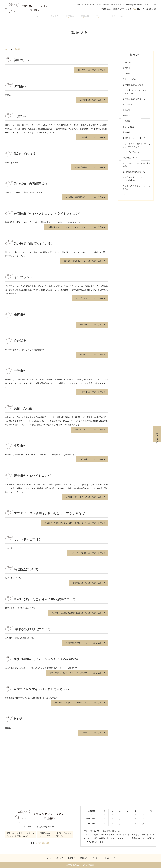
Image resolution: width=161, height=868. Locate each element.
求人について (118, 17)
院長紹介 (54, 17)
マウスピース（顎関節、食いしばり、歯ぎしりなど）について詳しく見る (72, 523)
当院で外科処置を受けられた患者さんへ (136, 189)
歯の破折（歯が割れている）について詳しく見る (82, 261)
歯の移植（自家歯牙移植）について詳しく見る (83, 197)
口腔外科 (126, 74)
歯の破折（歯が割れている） (135, 99)
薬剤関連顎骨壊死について (134, 173)
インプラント (128, 105)
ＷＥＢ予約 (157, 434)
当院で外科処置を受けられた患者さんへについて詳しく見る (77, 703)
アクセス (100, 17)
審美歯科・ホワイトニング (134, 139)
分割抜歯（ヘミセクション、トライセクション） (136, 92)
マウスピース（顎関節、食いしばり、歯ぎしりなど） (136, 146)
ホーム (40, 17)
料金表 (125, 196)
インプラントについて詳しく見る (89, 298)
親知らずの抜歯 (129, 79)
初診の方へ (127, 62)
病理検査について (130, 159)
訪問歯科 (126, 68)
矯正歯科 (126, 111)
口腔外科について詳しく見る (90, 137)
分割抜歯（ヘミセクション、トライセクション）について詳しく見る (74, 227)
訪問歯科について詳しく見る (90, 100)
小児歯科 (126, 133)
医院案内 (69, 17)
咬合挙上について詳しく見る (90, 355)
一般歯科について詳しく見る (90, 392)
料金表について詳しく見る (91, 733)
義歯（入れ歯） (129, 128)
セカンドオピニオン (131, 153)
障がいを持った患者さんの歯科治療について (136, 166)
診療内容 (85, 17)
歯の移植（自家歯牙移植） (134, 85)
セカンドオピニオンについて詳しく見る (86, 553)
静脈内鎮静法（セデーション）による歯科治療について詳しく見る (74, 673)
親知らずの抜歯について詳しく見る (88, 167)
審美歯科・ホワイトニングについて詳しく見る (83, 497)
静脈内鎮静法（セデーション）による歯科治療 (136, 181)
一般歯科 (126, 122)
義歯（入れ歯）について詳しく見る (88, 429)
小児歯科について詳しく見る (90, 459)
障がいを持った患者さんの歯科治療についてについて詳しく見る (75, 613)
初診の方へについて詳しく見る (90, 70)
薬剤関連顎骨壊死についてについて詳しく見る (83, 643)
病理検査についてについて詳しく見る (87, 583)
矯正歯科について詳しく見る (90, 325)
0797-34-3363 (43, 843)
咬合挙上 (126, 116)
